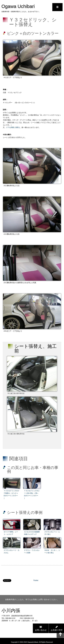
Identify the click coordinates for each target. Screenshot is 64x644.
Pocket (36, 580)
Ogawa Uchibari (18, 6)
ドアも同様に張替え (13, 127)
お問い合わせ (41, 628)
